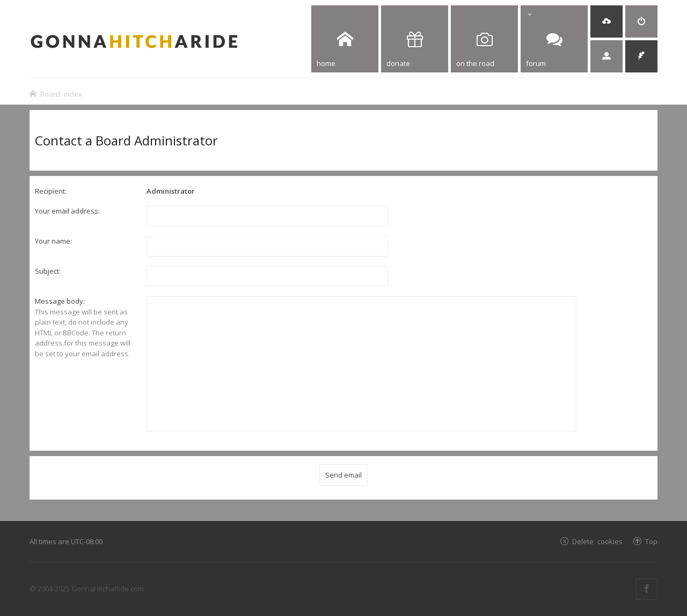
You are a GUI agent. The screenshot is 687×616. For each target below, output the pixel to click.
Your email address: (67, 211)
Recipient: (51, 191)
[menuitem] (606, 21)
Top (651, 541)
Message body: (60, 301)
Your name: (53, 241)
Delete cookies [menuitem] (597, 541)
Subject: (48, 271)
